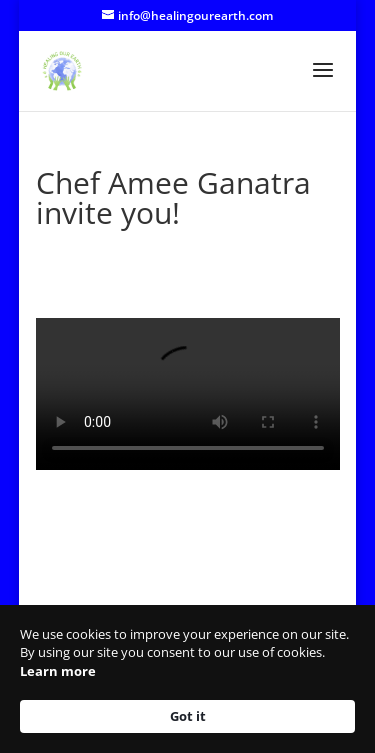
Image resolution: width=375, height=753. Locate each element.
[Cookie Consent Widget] (187, 679)
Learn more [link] (58, 671)
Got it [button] (188, 716)
